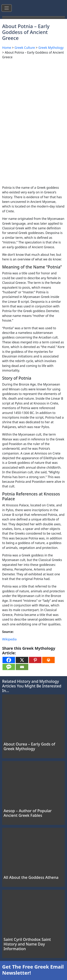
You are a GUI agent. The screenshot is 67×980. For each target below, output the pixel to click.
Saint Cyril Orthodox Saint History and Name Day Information (27, 944)
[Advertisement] (33, 96)
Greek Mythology (51, 48)
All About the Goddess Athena (31, 877)
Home (7, 48)
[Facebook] (9, 660)
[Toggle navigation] (7, 8)
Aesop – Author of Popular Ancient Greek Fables (28, 813)
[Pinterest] (35, 660)
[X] (22, 660)
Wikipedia (9, 639)
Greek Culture (25, 48)
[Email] (22, 667)
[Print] (48, 660)
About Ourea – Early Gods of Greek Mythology (29, 746)
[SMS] (9, 667)
